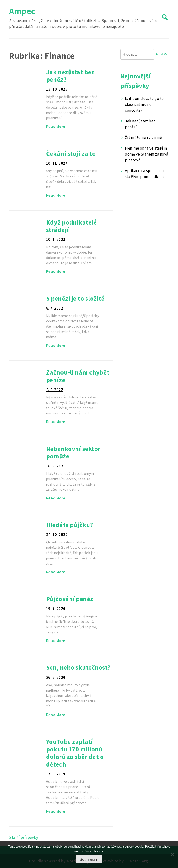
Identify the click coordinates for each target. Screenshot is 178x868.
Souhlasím (89, 859)
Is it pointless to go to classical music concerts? (144, 104)
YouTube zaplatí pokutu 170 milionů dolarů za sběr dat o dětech (75, 753)
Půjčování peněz (70, 599)
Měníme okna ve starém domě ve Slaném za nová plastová (146, 154)
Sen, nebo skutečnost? (78, 667)
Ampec (22, 11)
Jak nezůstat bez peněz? (70, 76)
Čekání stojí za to (71, 153)
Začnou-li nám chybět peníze (78, 376)
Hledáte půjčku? (70, 525)
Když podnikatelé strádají (71, 226)
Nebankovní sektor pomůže (73, 452)
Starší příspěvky (24, 837)
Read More (56, 127)
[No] (172, 855)
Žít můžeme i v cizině (143, 137)
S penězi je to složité (75, 298)
